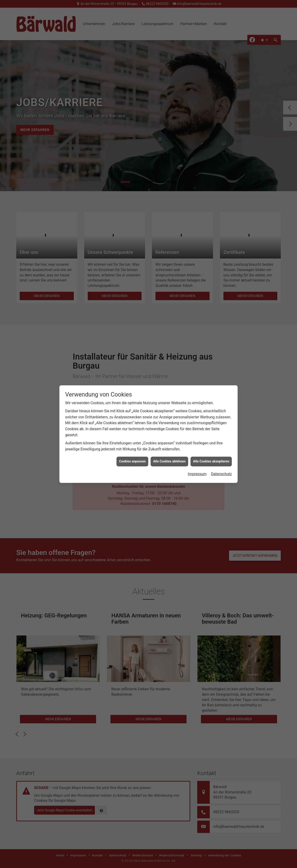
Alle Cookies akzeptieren (211, 461)
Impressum (197, 474)
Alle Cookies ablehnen (169, 461)
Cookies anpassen (132, 461)
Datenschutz (221, 474)
